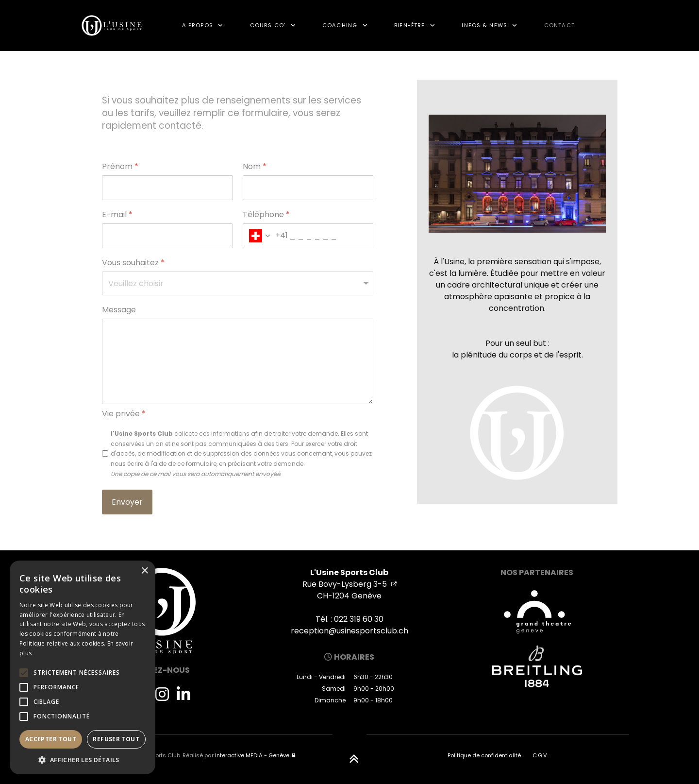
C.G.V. (540, 755)
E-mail (117, 215)
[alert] (83, 667)
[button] (83, 760)
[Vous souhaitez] (238, 283)
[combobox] (266, 236)
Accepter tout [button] (51, 739)
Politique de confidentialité (484, 755)
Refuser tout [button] (116, 739)
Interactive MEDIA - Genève (252, 755)
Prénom (120, 167)
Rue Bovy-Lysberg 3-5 (349, 584)
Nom (255, 167)
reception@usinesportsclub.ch (349, 631)
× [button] (144, 571)
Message (119, 310)
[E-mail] (167, 236)
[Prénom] (167, 188)
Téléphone (266, 215)
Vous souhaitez (133, 263)
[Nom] (308, 188)
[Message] (238, 361)
